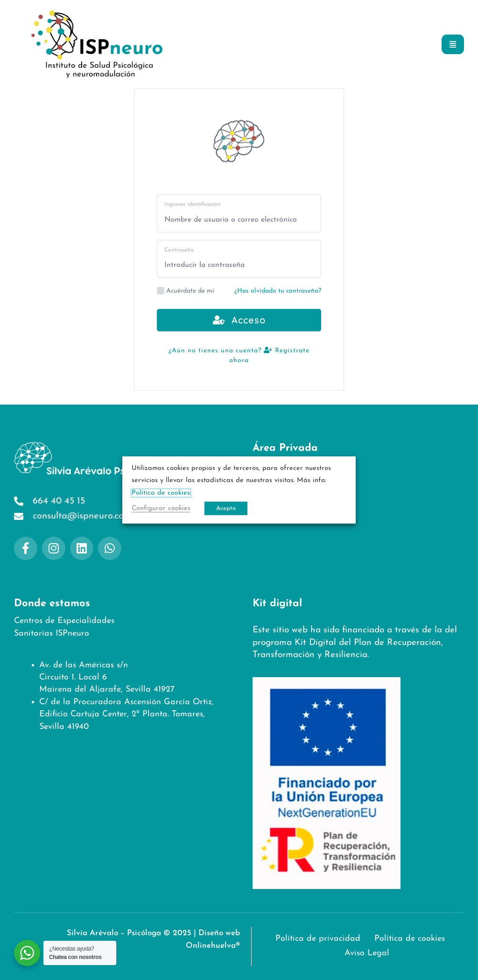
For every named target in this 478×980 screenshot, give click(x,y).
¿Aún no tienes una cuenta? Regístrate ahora (239, 355)
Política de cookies (291, 497)
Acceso (239, 320)
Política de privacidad (299, 479)
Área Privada (285, 448)
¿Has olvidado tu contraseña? (278, 291)
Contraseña (179, 250)
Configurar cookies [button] (161, 508)
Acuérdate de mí (186, 291)
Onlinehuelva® (212, 946)
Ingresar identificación (193, 204)
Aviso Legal (277, 516)
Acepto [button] (226, 508)
